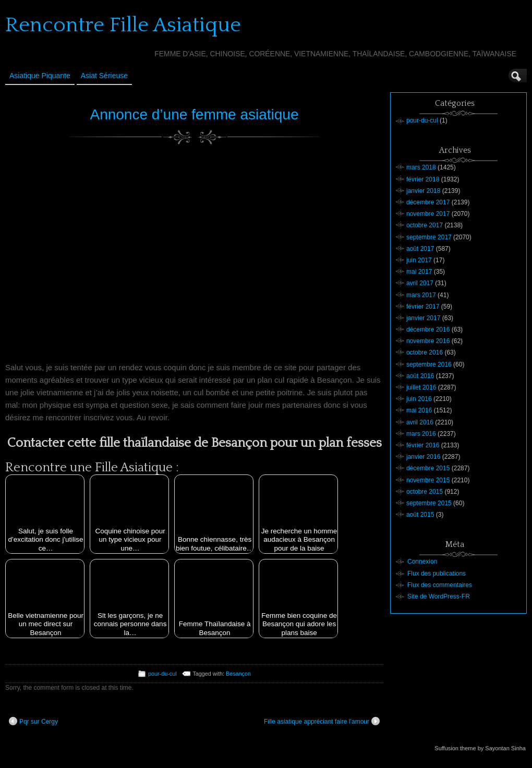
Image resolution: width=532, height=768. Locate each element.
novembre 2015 (428, 480)
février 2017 (423, 307)
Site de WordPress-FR (439, 596)
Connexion (422, 562)
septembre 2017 (429, 237)
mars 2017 (421, 295)
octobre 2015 (425, 492)
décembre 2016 (428, 330)
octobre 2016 (425, 352)
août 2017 (420, 249)
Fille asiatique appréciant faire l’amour (322, 721)
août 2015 (420, 515)
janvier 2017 (423, 318)
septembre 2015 (429, 503)
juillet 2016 (421, 387)
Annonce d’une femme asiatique (194, 114)
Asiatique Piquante (40, 76)
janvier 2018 (423, 191)
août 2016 (420, 376)
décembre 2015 (428, 468)
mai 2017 (419, 272)
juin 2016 (419, 399)
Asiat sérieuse (104, 76)
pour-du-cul (162, 674)
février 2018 (423, 179)
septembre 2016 (429, 364)
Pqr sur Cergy (33, 721)
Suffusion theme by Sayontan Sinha (480, 748)
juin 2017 (419, 260)
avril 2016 (420, 422)
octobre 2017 (425, 225)
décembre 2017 (428, 202)
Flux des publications (437, 574)
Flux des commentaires (440, 585)
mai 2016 (419, 410)
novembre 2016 (428, 341)
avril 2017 (420, 283)
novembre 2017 (428, 214)
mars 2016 (421, 434)
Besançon (238, 674)
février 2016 (423, 445)
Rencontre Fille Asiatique (123, 25)
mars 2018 (421, 167)
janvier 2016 (423, 457)
